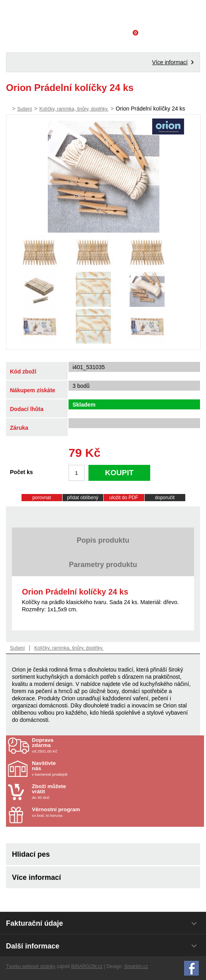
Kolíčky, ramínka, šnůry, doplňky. (74, 109)
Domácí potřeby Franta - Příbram (103, 14)
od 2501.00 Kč (117, 745)
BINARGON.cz (87, 966)
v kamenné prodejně (78, 769)
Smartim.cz (136, 966)
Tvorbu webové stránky (31, 966)
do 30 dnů (78, 792)
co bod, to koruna (78, 812)
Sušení (25, 109)
